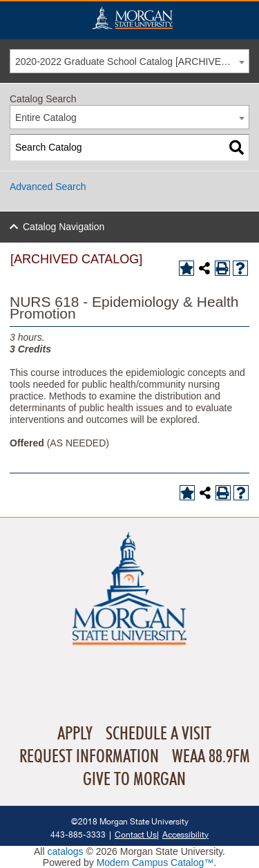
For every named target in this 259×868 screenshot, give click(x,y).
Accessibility (185, 834)
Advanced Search (48, 187)
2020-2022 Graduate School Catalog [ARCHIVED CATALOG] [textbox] (132, 62)
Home (132, 18)
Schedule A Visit (159, 734)
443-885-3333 (78, 834)
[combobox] (129, 61)
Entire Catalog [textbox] (46, 117)
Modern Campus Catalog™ (155, 862)
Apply (75, 734)
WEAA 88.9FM (211, 757)
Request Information (89, 757)
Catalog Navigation (64, 227)
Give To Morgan (134, 780)
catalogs (65, 851)
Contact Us (136, 834)
